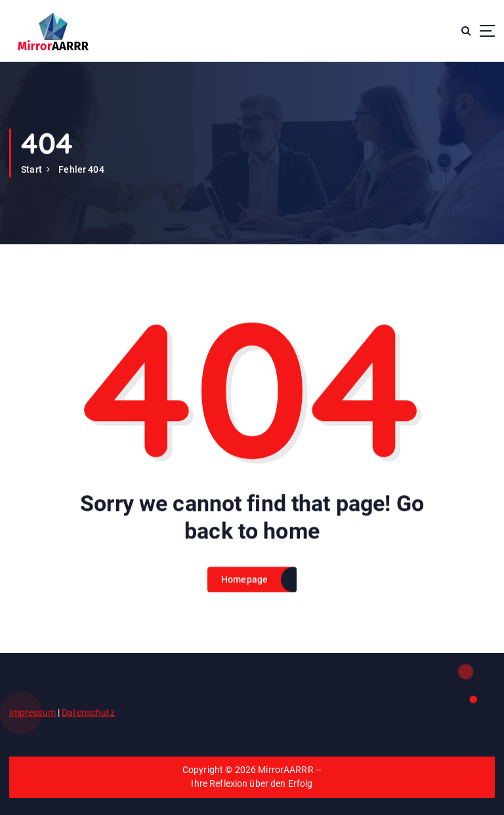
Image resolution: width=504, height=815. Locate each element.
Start (31, 169)
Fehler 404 (81, 169)
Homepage (245, 592)
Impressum (32, 713)
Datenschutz (88, 713)
